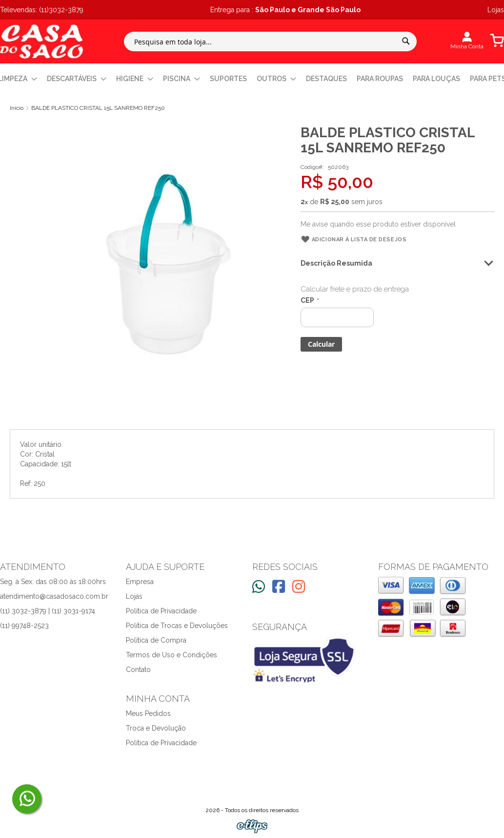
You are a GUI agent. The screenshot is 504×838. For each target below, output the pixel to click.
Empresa (140, 582)
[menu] (252, 79)
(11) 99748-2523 (24, 626)
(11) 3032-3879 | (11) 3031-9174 (48, 611)
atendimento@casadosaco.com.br (54, 596)
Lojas (134, 596)
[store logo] (41, 42)
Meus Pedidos (148, 713)
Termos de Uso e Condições (171, 655)
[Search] (406, 41)
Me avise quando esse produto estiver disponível (378, 224)
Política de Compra (156, 640)
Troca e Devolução (156, 728)
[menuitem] (77, 79)
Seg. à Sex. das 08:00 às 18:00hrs (53, 582)
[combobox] (270, 42)
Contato (138, 670)
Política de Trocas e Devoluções (177, 626)
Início (17, 108)
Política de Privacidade (161, 611)
